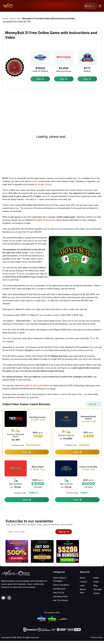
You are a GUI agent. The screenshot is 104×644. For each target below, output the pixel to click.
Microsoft (33, 181)
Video (96, 582)
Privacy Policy (97, 637)
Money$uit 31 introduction (44, 220)
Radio (96, 578)
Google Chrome (44, 184)
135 (93, 421)
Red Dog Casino (38, 417)
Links (82, 585)
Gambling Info (59, 589)
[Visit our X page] (9, 598)
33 (43, 469)
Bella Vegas (38, 467)
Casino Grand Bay (88, 467)
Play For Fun (59, 593)
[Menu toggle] (100, 6)
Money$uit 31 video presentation (35, 385)
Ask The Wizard (60, 600)
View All (94, 404)
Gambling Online (60, 596)
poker (5, 193)
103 (42, 420)
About (83, 578)
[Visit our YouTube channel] (3, 598)
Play (40, 79)
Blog (96, 585)
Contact (83, 582)
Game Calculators (61, 585)
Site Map (98, 589)
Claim (27, 452)
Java (79, 178)
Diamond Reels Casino (88, 418)
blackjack (89, 190)
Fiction (97, 593)
